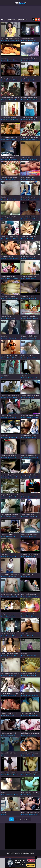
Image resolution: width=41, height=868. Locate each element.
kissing (15, 239)
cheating (10, 735)
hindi (9, 279)
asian (31, 298)
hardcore (24, 139)
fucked (9, 80)
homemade (13, 159)
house (35, 219)
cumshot (10, 795)
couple (9, 239)
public (28, 437)
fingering (24, 457)
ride (15, 80)
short (3, 279)
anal (3, 120)
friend (9, 715)
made (31, 259)
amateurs (32, 457)
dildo (34, 159)
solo (9, 358)
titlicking (11, 556)
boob (34, 437)
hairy (14, 139)
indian (9, 60)
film (3, 715)
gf (15, 656)
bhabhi (15, 279)
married (15, 298)
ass (14, 199)
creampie (25, 298)
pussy (24, 100)
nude (14, 358)
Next (27, 819)
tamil (3, 60)
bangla (10, 219)
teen (23, 239)
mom (13, 596)
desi (31, 120)
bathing (29, 398)
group (8, 179)
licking (4, 695)
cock (9, 398)
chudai (33, 616)
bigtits (8, 139)
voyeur (30, 40)
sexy (23, 60)
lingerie (32, 815)
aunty (15, 60)
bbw (23, 695)
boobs (29, 60)
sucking (11, 695)
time (8, 318)
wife (29, 159)
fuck (29, 239)
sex (3, 80)
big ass (9, 120)
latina (11, 576)
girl (30, 80)
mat (28, 576)
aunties (35, 695)
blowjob (4, 40)
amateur (4, 100)
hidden (24, 40)
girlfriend (24, 120)
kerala (15, 259)
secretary (12, 40)
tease (36, 100)
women (30, 656)
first (13, 318)
